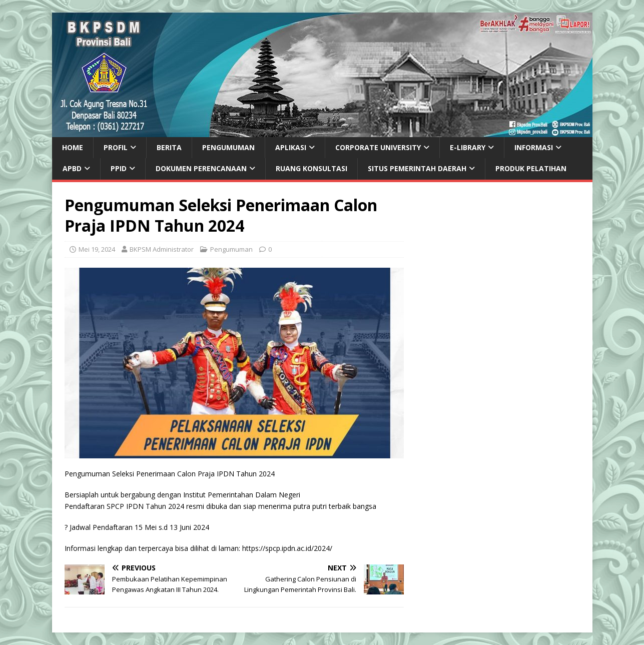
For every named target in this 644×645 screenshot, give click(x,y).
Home (73, 147)
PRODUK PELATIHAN (531, 168)
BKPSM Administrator (162, 249)
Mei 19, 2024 (97, 249)
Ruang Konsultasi (311, 168)
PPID (119, 168)
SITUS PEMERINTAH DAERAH (417, 168)
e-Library (468, 147)
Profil (116, 147)
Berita (169, 147)
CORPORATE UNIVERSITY (378, 147)
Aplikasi (291, 147)
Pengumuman (228, 147)
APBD (72, 168)
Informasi (534, 147)
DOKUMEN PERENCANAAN (201, 168)
